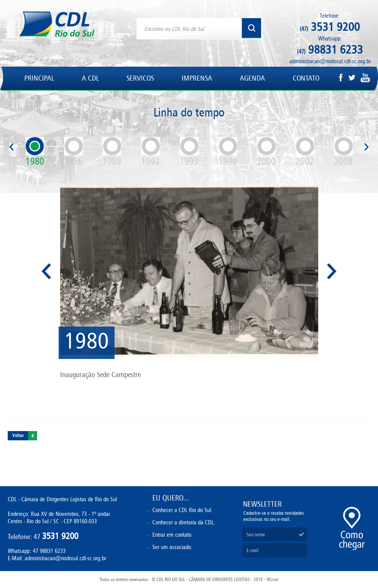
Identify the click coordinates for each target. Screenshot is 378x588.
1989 (112, 152)
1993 (189, 152)
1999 (228, 152)
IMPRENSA (197, 78)
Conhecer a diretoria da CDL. (184, 522)
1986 (73, 152)
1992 (151, 152)
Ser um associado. (172, 547)
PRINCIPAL (39, 78)
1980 (35, 152)
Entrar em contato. (173, 535)
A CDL (90, 78)
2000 (266, 152)
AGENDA (252, 78)
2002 (305, 152)
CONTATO (306, 78)
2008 (343, 152)
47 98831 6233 (49, 551)
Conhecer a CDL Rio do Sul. (182, 510)
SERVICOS (140, 78)
